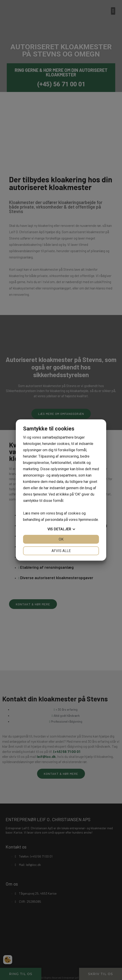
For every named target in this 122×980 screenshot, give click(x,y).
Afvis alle (61, 551)
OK (61, 539)
